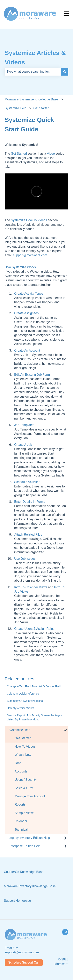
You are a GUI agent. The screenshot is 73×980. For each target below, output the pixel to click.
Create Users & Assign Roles (34, 629)
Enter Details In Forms (30, 502)
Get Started (41, 108)
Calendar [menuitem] (21, 821)
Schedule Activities (27, 482)
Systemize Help (15, 108)
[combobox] (33, 72)
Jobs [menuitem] (18, 763)
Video (51, 154)
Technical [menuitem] (21, 830)
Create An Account (27, 351)
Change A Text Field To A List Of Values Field (34, 686)
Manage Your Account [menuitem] (30, 796)
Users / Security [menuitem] (26, 780)
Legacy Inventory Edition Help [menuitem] (29, 838)
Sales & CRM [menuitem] (24, 788)
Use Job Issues (25, 559)
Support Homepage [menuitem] (17, 901)
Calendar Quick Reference (23, 694)
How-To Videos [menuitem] (25, 747)
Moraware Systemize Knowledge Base (31, 99)
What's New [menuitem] (23, 755)
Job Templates (24, 425)
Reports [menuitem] (20, 804)
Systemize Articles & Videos (35, 58)
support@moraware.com (30, 255)
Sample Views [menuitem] (24, 813)
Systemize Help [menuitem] (19, 730)
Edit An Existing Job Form (32, 375)
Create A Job (23, 445)
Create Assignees (26, 313)
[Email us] (65, 932)
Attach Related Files (28, 535)
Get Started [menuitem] (23, 738)
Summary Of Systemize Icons (25, 701)
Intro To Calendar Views (31, 587)
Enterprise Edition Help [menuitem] (25, 846)
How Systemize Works (20, 267)
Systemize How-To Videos (29, 220)
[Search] (65, 72)
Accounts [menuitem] (21, 771)
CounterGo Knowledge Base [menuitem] (24, 872)
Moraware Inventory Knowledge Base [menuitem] (30, 886)
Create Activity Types (29, 294)
